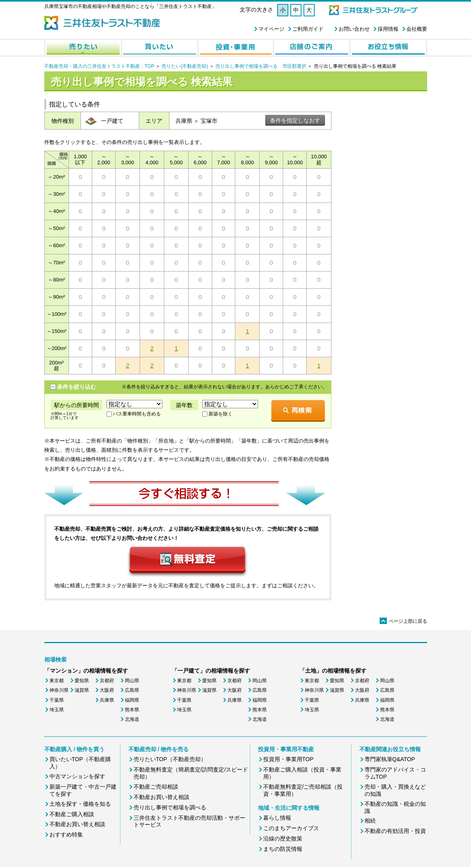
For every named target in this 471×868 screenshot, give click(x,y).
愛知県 (82, 681)
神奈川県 (59, 690)
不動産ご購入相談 (72, 814)
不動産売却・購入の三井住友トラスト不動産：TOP (99, 66)
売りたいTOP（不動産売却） (170, 759)
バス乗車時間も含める (137, 414)
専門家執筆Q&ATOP (390, 759)
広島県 (132, 690)
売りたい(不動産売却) (185, 66)
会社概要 (417, 29)
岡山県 (132, 681)
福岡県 (132, 700)
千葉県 (57, 700)
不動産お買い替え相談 (77, 824)
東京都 (57, 681)
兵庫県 (107, 700)
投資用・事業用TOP (289, 759)
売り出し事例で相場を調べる (170, 807)
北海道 (132, 719)
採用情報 (388, 29)
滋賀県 (82, 690)
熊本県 (132, 710)
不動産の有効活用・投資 (395, 831)
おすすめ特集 (66, 835)
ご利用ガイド (308, 29)
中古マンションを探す (77, 776)
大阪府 (107, 690)
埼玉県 (57, 710)
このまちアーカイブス (291, 828)
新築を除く (221, 414)
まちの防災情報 (283, 849)
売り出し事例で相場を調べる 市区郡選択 (261, 66)
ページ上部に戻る (403, 621)
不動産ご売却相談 (156, 787)
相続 (370, 821)
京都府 (107, 681)
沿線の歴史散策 (283, 838)
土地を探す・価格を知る (80, 804)
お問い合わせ (354, 29)
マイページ (271, 29)
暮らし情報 (277, 818)
